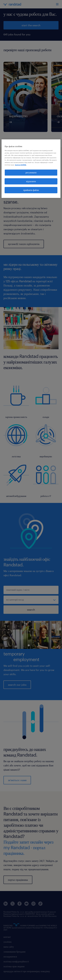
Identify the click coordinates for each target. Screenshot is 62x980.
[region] (31, 169)
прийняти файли (31, 190)
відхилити (31, 181)
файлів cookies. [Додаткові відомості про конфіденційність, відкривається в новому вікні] (21, 165)
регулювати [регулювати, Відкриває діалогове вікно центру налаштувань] (31, 172)
